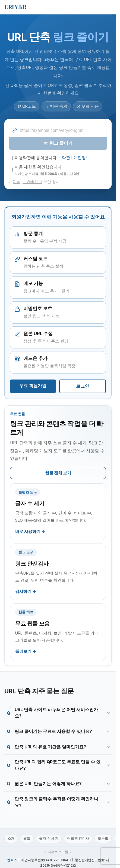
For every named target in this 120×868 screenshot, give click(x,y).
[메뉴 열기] (109, 7)
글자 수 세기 (49, 838)
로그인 (83, 386)
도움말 (103, 838)
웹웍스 (12, 860)
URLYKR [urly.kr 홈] (15, 7)
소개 (11, 838)
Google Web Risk (28, 182)
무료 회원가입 (33, 386)
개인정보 (82, 158)
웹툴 (27, 838)
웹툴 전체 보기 (58, 473)
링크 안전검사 (78, 838)
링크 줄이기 (58, 143)
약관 (66, 158)
